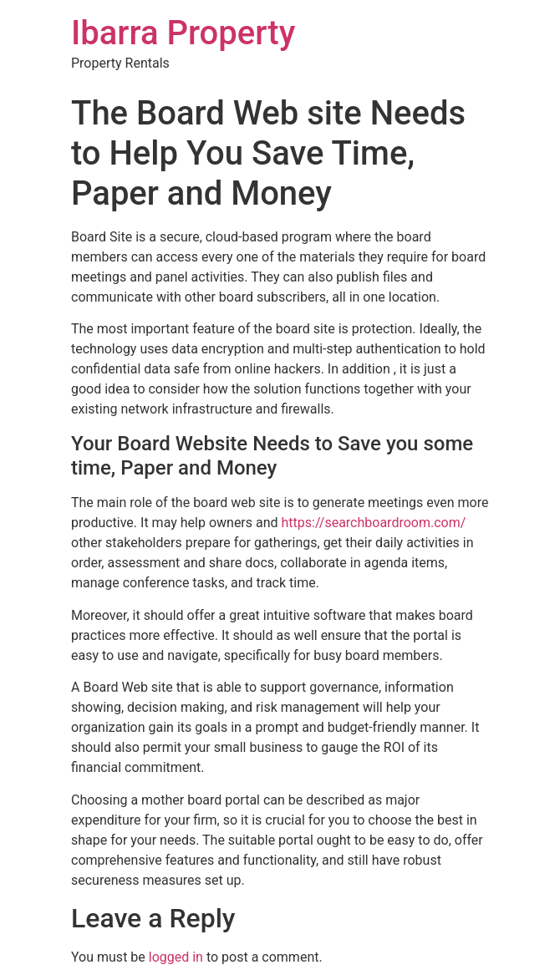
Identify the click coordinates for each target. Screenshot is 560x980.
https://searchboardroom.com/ (374, 523)
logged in (176, 957)
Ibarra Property (183, 33)
